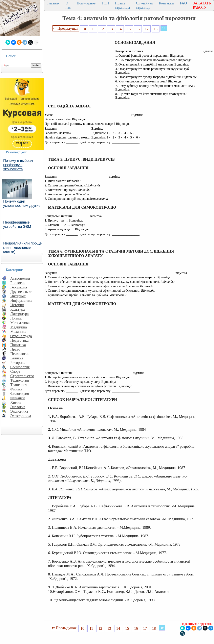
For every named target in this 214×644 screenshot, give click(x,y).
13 (111, 29)
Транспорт (19, 385)
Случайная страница (144, 5)
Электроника (21, 416)
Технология (20, 380)
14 (120, 29)
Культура (18, 309)
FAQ (183, 3)
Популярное (86, 3)
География (19, 287)
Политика (18, 345)
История (17, 305)
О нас (68, 5)
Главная (53, 3)
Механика (18, 331)
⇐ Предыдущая (66, 28)
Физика (16, 389)
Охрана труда (21, 336)
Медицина (19, 327)
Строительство (22, 376)
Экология (18, 407)
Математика (20, 323)
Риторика (18, 363)
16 (138, 29)
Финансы (18, 398)
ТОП (105, 3)
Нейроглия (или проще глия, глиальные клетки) (23, 248)
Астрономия (20, 278)
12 (102, 29)
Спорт (15, 371)
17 (147, 29)
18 (156, 29)
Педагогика (19, 340)
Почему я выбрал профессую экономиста (18, 165)
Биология (18, 283)
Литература (19, 314)
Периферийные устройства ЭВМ (17, 224)
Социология (20, 367)
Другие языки (21, 292)
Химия (16, 402)
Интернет (18, 296)
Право (15, 349)
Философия (20, 394)
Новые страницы (123, 5)
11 (93, 29)
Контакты (166, 3)
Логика (16, 318)
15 (129, 29)
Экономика (19, 411)
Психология (20, 354)
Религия (17, 358)
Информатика (21, 300)
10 (84, 29)
